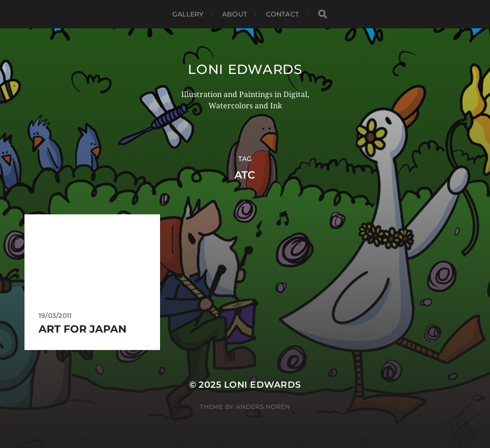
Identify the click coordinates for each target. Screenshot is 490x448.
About (235, 14)
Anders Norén (263, 407)
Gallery (188, 14)
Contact (282, 14)
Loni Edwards (245, 69)
